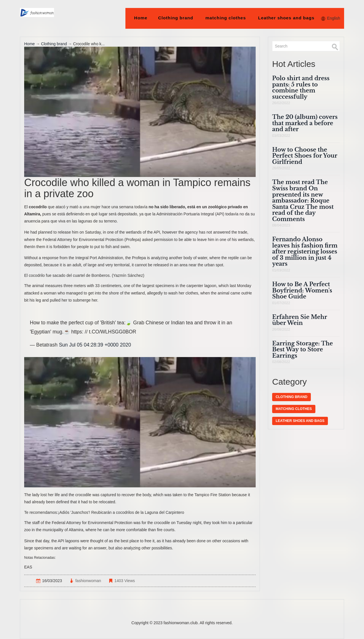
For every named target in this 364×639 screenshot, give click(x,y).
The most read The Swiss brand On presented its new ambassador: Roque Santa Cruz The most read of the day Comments (303, 200)
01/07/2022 (281, 303)
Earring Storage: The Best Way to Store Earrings (302, 350)
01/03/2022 (281, 270)
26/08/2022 (281, 329)
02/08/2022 (281, 362)
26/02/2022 (281, 103)
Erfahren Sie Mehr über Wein (300, 320)
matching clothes (226, 18)
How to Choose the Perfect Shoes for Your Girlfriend (305, 156)
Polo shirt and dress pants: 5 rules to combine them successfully (301, 87)
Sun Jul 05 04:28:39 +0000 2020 (95, 345)
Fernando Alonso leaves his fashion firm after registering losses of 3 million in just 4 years (305, 252)
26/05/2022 (281, 168)
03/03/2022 (281, 136)
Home (141, 18)
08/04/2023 (281, 225)
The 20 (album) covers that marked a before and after (305, 123)
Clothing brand (176, 18)
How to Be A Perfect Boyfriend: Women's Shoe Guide (302, 290)
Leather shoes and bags (286, 18)
